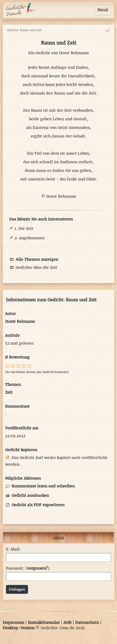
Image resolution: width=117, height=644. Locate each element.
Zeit (9, 392)
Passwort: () (28, 568)
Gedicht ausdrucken (27, 495)
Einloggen (17, 589)
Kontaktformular (44, 623)
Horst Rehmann (74, 53)
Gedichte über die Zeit (33, 267)
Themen (13, 385)
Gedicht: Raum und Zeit (24, 30)
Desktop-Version (19, 628)
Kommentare (17, 406)
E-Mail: (13, 549)
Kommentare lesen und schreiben (40, 486)
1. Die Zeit (24, 229)
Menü (103, 10)
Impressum (13, 623)
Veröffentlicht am (22, 428)
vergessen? (37, 568)
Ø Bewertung (17, 357)
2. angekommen (30, 238)
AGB (67, 623)
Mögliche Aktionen (23, 478)
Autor (10, 314)
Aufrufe (12, 335)
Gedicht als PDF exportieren (35, 505)
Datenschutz (87, 623)
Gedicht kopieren (21, 450)
